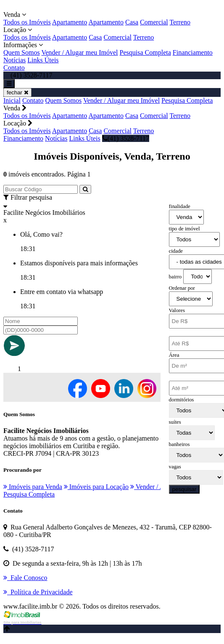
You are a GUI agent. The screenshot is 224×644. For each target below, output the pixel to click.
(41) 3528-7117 (126, 138)
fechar (17, 92)
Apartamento (70, 22)
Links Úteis (43, 60)
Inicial (12, 100)
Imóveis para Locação (96, 487)
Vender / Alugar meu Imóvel (79, 52)
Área (174, 355)
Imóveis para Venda (33, 487)
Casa (132, 22)
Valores (177, 310)
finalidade (180, 206)
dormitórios (182, 400)
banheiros (179, 444)
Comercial (154, 22)
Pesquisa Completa (145, 52)
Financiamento (193, 52)
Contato (14, 68)
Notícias (14, 60)
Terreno (180, 22)
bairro (175, 277)
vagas (175, 467)
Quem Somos (22, 52)
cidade (176, 251)
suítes (175, 422)
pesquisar (184, 489)
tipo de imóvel (184, 229)
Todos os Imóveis (27, 22)
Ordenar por (182, 288)
